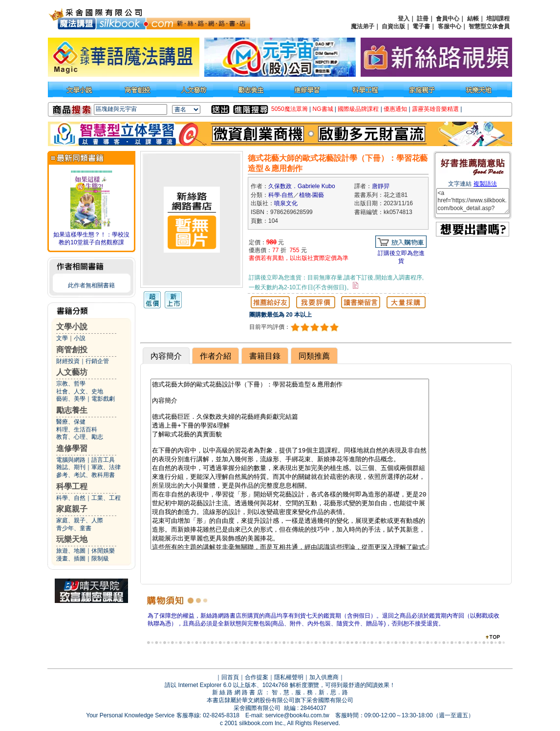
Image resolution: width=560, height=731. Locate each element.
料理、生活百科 (77, 430)
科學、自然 (71, 498)
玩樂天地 (72, 539)
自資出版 (393, 26)
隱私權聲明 (289, 677)
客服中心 (450, 26)
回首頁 (230, 677)
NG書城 (323, 109)
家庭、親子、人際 (80, 520)
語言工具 (103, 460)
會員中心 (448, 19)
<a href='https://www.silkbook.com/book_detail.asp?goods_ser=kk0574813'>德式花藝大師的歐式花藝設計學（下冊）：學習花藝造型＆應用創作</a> (473, 201)
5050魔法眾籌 (290, 109)
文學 (62, 338)
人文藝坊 (72, 372)
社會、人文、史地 (80, 391)
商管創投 (72, 350)
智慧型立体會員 (489, 26)
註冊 (423, 19)
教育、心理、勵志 (80, 437)
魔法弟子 (363, 26)
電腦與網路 (71, 460)
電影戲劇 (103, 399)
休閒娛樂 (103, 551)
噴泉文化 (286, 203)
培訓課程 (498, 19)
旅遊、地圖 (71, 551)
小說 (80, 338)
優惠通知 (395, 109)
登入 (404, 19)
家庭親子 (72, 509)
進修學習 (72, 448)
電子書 (421, 26)
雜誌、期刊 (71, 467)
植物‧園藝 (312, 195)
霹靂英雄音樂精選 (435, 109)
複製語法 (485, 184)
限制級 (100, 559)
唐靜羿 (381, 186)
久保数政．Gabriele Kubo (302, 186)
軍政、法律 (106, 467)
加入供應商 (324, 677)
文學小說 (72, 327)
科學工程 (72, 486)
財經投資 (68, 361)
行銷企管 (97, 361)
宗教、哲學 (71, 384)
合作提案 (257, 677)
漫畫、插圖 (71, 559)
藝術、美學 (71, 399)
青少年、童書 (74, 528)
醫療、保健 (71, 422)
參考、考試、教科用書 (86, 475)
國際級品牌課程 (358, 109)
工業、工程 (106, 498)
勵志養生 (72, 410)
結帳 (473, 19)
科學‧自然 (281, 195)
